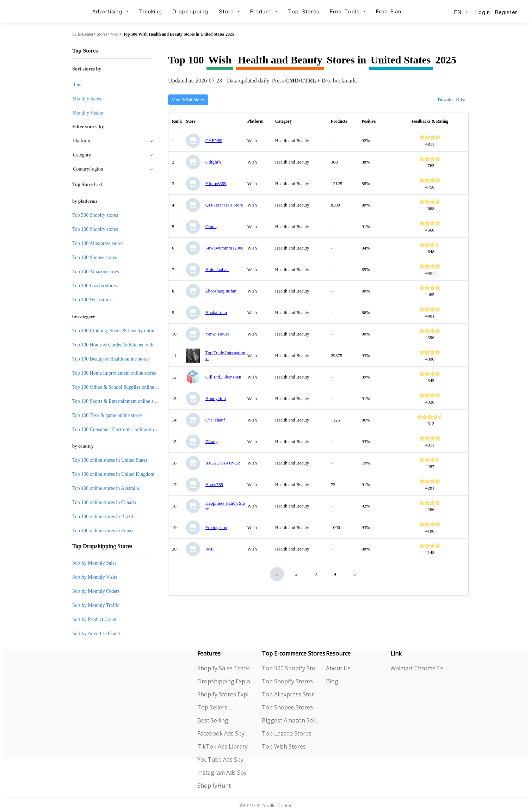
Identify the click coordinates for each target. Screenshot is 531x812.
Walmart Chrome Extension (419, 668)
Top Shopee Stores (287, 707)
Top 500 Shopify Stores (291, 668)
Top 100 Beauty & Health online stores (111, 359)
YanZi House (217, 334)
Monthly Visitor (88, 113)
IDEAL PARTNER (223, 463)
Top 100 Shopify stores (95, 229)
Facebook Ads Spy (221, 733)
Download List (451, 100)
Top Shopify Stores (287, 681)
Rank (78, 85)
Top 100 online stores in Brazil (103, 516)
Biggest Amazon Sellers (291, 720)
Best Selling (213, 720)
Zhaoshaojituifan (221, 291)
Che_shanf (215, 420)
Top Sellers (212, 707)
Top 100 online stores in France (103, 531)
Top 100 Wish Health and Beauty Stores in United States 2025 (178, 34)
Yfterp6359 (216, 183)
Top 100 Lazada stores (94, 286)
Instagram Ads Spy (222, 773)
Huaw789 (214, 484)
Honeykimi (216, 398)
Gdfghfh (213, 162)
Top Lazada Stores (287, 733)
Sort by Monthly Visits (95, 577)
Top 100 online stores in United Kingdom (113, 474)
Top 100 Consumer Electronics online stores (116, 429)
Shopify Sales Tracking (226, 668)
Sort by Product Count (94, 619)
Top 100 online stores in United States (110, 460)
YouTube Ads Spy (220, 759)
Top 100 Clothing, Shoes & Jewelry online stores (121, 331)
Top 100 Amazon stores (95, 272)
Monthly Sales (87, 99)
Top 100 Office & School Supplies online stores (119, 387)
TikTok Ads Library (223, 746)
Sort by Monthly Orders (96, 591)
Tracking (150, 12)
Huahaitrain (216, 312)
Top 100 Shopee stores (95, 257)
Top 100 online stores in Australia (106, 488)
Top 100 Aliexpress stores (98, 243)
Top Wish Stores (284, 746)
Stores (102, 34)
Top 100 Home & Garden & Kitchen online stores (122, 345)
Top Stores (304, 12)
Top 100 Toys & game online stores (107, 415)
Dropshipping (190, 12)
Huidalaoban (217, 269)
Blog (332, 681)
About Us (338, 668)
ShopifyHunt (214, 786)
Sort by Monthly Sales (94, 563)
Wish (115, 34)
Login (483, 12)
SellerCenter (83, 34)
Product (264, 12)
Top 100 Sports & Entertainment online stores (118, 401)
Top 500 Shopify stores (95, 215)
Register (506, 12)
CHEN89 (214, 140)
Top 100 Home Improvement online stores (114, 373)
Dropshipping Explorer (226, 681)
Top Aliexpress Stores (291, 694)
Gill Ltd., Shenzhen (223, 377)
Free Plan (389, 12)
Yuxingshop (216, 527)
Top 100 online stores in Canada (104, 502)
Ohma (211, 226)
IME (210, 549)
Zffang (212, 441)
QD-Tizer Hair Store (224, 205)
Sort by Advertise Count (96, 633)
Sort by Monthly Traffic (96, 605)
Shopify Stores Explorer (226, 694)
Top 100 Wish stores (92, 300)
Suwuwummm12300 (224, 248)
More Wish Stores (188, 100)
